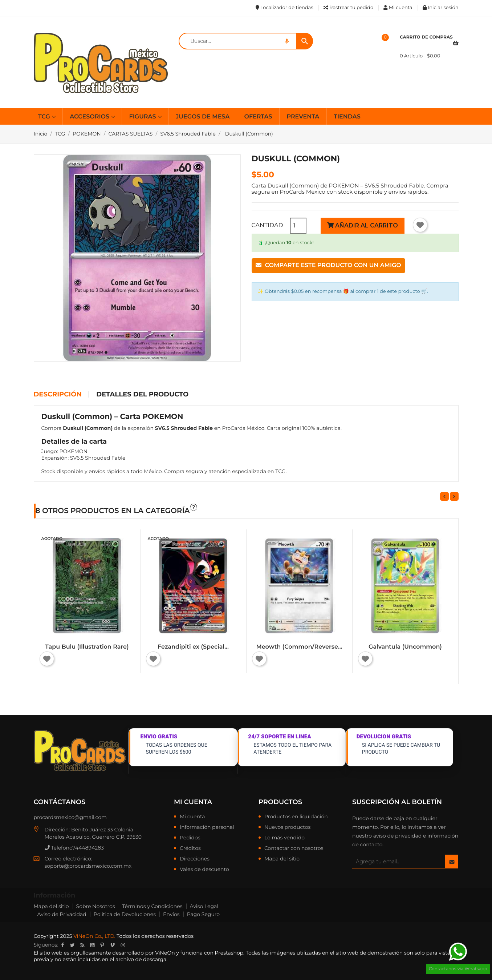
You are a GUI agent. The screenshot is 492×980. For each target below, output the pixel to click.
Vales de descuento (204, 870)
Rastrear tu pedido (348, 8)
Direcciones (195, 859)
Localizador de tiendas (284, 8)
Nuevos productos (287, 827)
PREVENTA (303, 117)
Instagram (123, 945)
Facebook (62, 945)
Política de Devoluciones (125, 914)
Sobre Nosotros (96, 906)
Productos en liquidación (296, 817)
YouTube (92, 945)
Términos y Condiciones (153, 906)
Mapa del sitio (282, 859)
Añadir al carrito (363, 225)
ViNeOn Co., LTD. (94, 936)
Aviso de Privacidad (62, 914)
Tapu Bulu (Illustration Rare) (87, 647)
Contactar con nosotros (294, 848)
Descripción (58, 395)
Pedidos (190, 838)
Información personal (207, 827)
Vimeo (112, 945)
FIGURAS (143, 117)
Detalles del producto (142, 395)
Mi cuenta (193, 802)
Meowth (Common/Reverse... (299, 647)
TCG (45, 117)
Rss (82, 945)
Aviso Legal (204, 906)
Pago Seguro (203, 914)
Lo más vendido (284, 838)
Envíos (171, 914)
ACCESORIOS (90, 117)
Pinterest (102, 945)
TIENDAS (347, 117)
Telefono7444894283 (74, 848)
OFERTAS (258, 117)
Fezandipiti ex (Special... (193, 647)
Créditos (190, 848)
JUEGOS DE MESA (203, 117)
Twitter (72, 945)
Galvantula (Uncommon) (405, 647)
